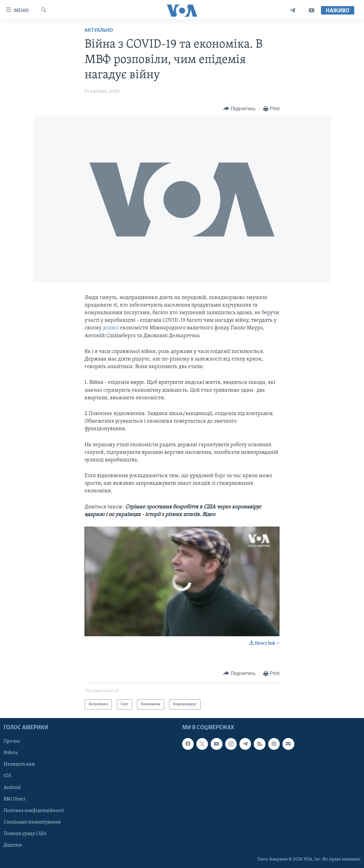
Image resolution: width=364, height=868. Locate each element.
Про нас (12, 741)
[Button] (239, 109)
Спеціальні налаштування (32, 822)
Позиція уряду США (25, 834)
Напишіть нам (19, 764)
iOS (7, 776)
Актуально (99, 30)
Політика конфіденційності (34, 811)
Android (12, 788)
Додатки (13, 845)
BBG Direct (15, 799)
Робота (11, 753)
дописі (111, 328)
